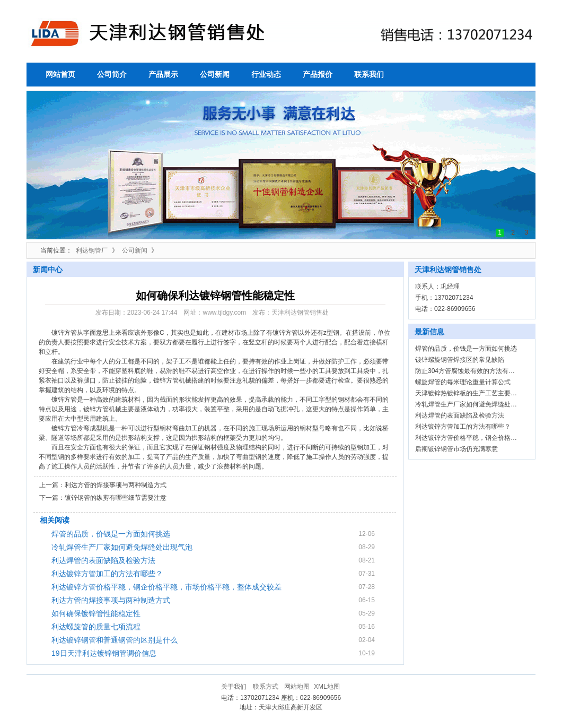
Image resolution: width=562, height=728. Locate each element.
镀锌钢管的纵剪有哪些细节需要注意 (116, 498)
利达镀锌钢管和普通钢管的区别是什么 (115, 640)
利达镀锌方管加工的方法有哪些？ (107, 574)
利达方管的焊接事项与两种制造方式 (116, 485)
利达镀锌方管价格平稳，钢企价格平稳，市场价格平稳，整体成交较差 (166, 587)
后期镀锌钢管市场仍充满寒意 (456, 449)
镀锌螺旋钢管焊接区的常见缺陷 (460, 360)
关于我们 (234, 687)
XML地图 (327, 687)
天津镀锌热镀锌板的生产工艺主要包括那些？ (479, 393)
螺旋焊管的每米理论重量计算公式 (463, 382)
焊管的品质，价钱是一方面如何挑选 (111, 534)
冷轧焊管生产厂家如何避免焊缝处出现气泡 (122, 547)
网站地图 (297, 687)
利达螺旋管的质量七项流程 (96, 627)
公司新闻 (135, 250)
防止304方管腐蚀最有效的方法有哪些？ (471, 371)
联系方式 (266, 687)
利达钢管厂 (92, 250)
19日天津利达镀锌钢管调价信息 (104, 653)
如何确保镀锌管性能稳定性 (96, 613)
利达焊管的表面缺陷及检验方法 (103, 560)
